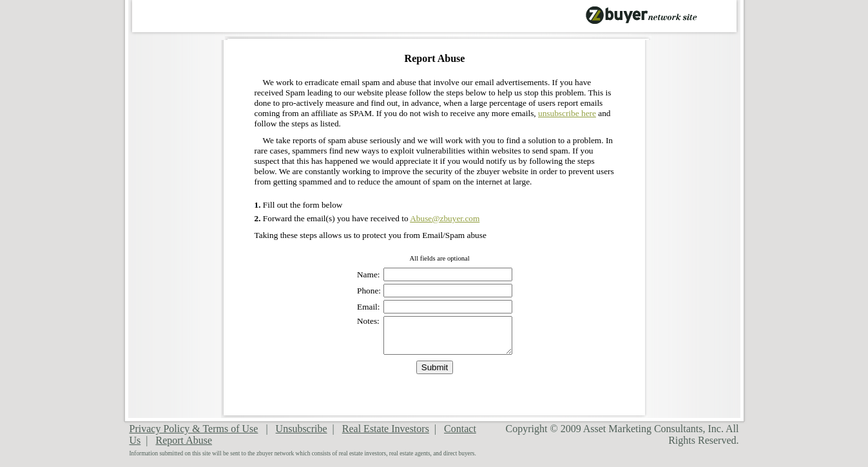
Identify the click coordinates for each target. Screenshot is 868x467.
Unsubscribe (302, 429)
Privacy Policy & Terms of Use (194, 429)
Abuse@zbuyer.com (445, 218)
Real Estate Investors (386, 429)
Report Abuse (184, 440)
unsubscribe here (567, 113)
